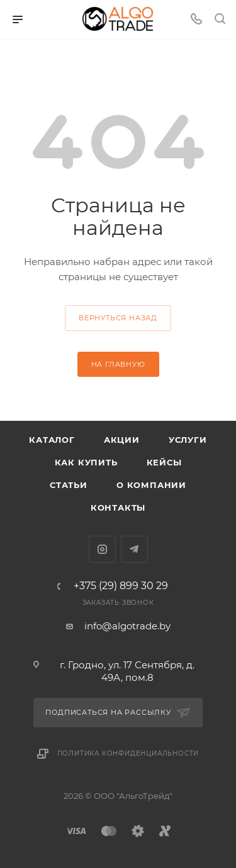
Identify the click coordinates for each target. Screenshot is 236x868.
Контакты (118, 507)
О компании (151, 485)
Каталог (52, 440)
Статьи (69, 485)
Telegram (134, 549)
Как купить (86, 462)
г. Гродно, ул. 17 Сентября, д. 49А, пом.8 (127, 671)
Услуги (188, 440)
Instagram (102, 549)
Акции (122, 440)
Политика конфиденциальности (128, 753)
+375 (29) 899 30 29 (121, 586)
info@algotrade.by (127, 626)
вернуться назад (118, 318)
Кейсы (164, 462)
